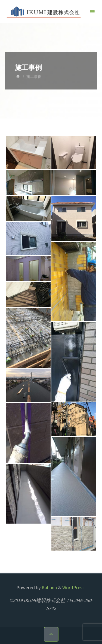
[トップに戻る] (51, 634)
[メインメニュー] (92, 12)
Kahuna (49, 587)
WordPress (73, 587)
